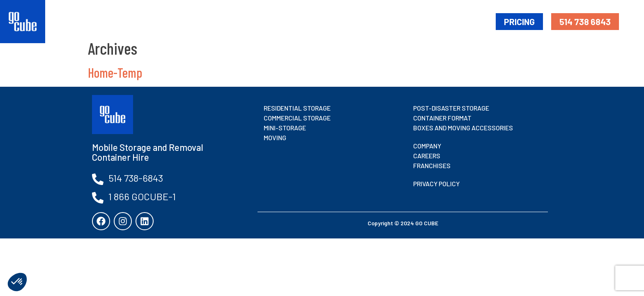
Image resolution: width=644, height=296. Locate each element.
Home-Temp (115, 72)
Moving (431, 21)
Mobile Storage (322, 21)
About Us (470, 21)
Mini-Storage (385, 21)
